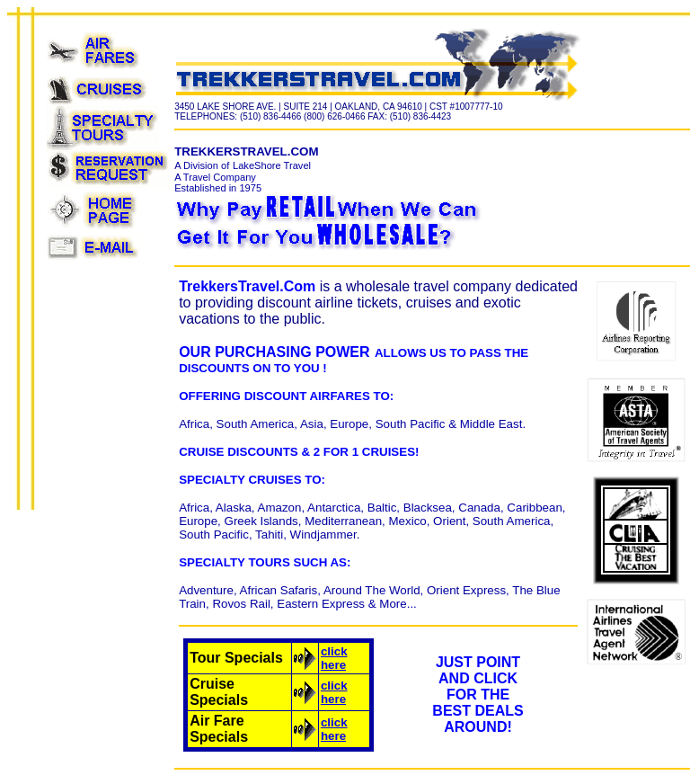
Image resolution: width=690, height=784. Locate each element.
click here (334, 658)
